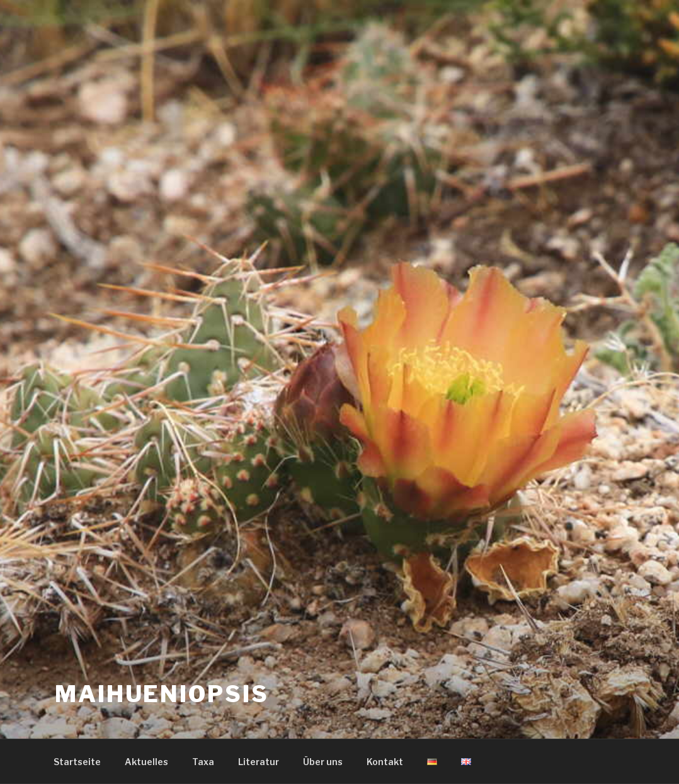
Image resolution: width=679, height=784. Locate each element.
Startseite (77, 762)
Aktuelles (146, 762)
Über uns (323, 762)
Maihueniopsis (162, 694)
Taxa (203, 762)
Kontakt (385, 762)
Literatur (259, 762)
